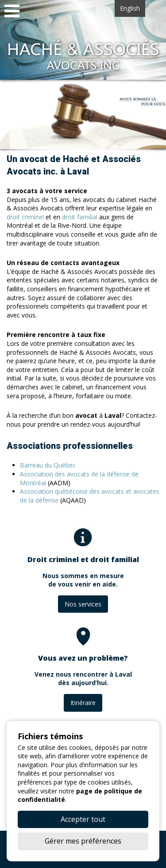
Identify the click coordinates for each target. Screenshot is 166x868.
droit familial (80, 217)
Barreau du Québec (48, 465)
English (130, 8)
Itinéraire (83, 703)
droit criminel (25, 217)
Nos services (83, 604)
